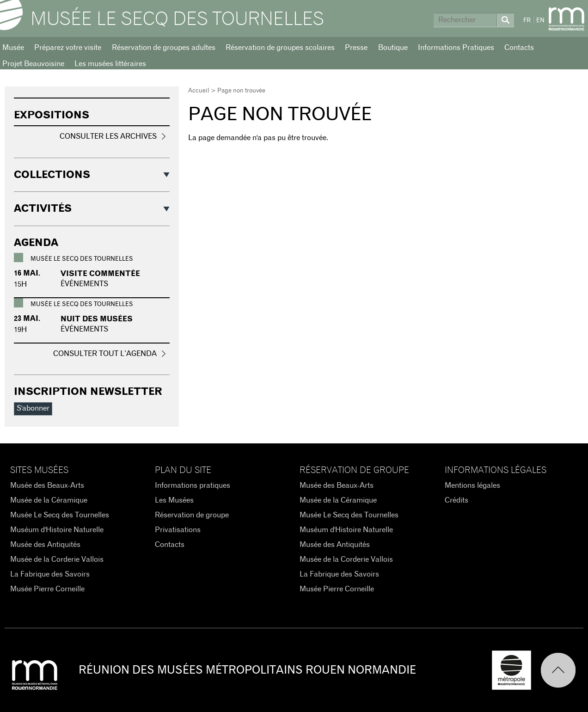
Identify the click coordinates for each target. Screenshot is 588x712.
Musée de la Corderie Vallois (57, 559)
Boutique (393, 48)
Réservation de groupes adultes (164, 48)
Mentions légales (472, 485)
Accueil (199, 91)
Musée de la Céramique (49, 500)
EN (540, 21)
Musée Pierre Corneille (47, 589)
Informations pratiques (193, 485)
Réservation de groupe (192, 515)
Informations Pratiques (456, 48)
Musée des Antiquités (45, 545)
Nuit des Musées (97, 319)
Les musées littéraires (110, 64)
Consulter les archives (108, 136)
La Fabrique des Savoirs (50, 574)
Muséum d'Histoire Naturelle (57, 530)
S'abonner (33, 408)
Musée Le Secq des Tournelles (177, 19)
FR (527, 21)
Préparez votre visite (68, 48)
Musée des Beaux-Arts (47, 485)
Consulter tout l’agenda (105, 354)
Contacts (519, 48)
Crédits (456, 500)
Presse (356, 48)
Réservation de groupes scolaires (280, 48)
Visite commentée (100, 274)
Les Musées (174, 500)
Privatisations (178, 530)
